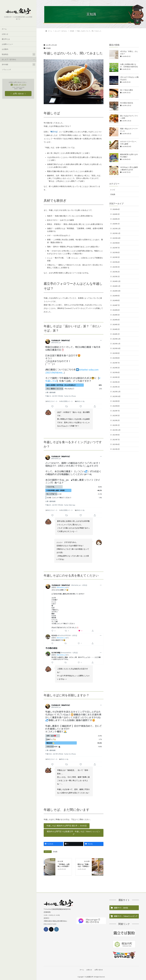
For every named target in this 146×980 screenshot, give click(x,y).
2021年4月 (116, 444)
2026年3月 (116, 214)
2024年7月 (116, 305)
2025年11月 (116, 233)
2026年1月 (116, 224)
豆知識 (48, 48)
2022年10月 (116, 396)
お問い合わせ (99, 970)
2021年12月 (116, 430)
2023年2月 (116, 382)
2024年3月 (116, 325)
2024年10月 (116, 291)
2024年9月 (116, 296)
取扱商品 (5, 54)
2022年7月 (116, 411)
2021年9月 (116, 435)
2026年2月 (116, 219)
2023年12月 (116, 339)
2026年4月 (116, 209)
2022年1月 (116, 425)
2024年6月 (116, 310)
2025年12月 (116, 229)
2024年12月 (116, 281)
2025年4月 (116, 262)
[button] (67, 826)
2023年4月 (116, 373)
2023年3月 (116, 377)
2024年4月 (116, 320)
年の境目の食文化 (127, 103)
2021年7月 (116, 440)
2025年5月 (116, 257)
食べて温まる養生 (127, 90)
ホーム (4, 29)
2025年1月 (116, 277)
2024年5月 (116, 315)
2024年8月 (116, 301)
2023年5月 (116, 368)
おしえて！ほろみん (9, 60)
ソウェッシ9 (6, 70)
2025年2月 (116, 272)
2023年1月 (116, 387)
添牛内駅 (5, 65)
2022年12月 (116, 392)
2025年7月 (116, 248)
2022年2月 (116, 420)
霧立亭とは (6, 39)
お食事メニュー (7, 44)
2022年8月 (116, 406)
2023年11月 (116, 344)
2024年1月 (116, 334)
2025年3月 (116, 267)
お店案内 (5, 49)
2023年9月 (116, 353)
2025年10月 (116, 238)
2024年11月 (116, 286)
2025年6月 (116, 253)
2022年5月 (116, 416)
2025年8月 (116, 243)
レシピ (113, 190)
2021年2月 (116, 449)
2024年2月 (116, 329)
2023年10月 (116, 348)
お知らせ (5, 34)
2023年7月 (116, 363)
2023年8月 (116, 358)
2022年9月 (116, 401)
